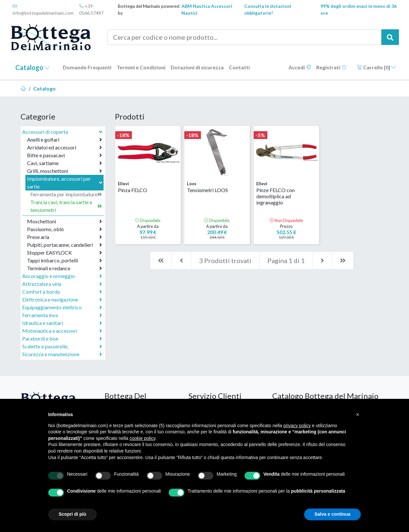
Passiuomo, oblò (64, 229)
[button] (358, 414)
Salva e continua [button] (332, 514)
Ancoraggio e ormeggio (62, 276)
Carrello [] (377, 67)
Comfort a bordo (62, 292)
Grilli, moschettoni (64, 171)
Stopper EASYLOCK (64, 253)
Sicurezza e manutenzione (62, 354)
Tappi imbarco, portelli (64, 260)
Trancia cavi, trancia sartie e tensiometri (66, 206)
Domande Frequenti (87, 67)
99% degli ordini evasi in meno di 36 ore (359, 9)
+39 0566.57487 (91, 9)
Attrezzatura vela (62, 284)
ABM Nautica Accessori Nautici (207, 9)
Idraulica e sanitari (62, 323)
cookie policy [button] (142, 438)
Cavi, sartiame (64, 163)
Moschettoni (64, 221)
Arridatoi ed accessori (64, 147)
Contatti (239, 67)
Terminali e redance (64, 268)
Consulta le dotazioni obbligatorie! (268, 9)
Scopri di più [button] (72, 514)
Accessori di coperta (63, 132)
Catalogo (33, 67)
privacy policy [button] (297, 426)
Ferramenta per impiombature (66, 194)
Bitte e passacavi (64, 155)
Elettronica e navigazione (62, 300)
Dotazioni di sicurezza (197, 67)
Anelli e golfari (64, 140)
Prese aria (64, 237)
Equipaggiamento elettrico (62, 307)
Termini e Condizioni (141, 67)
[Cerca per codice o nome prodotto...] (245, 37)
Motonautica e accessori (62, 331)
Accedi (300, 67)
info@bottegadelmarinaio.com (43, 10)
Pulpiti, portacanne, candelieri (64, 245)
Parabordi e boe (62, 339)
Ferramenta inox (62, 315)
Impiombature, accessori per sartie (65, 182)
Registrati (331, 67)
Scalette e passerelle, (62, 346)
